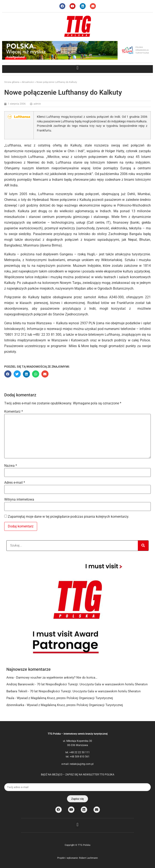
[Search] (143, 546)
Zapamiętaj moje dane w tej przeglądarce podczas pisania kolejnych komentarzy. (68, 517)
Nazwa (11, 466)
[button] (77, 68)
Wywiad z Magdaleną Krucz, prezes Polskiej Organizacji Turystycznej (65, 698)
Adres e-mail (15, 483)
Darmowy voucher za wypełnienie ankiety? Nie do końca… (57, 678)
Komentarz (14, 412)
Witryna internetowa (19, 500)
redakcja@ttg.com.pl (82, 764)
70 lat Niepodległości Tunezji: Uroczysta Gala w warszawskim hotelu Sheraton (92, 684)
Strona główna (12, 82)
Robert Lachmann (88, 858)
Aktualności (28, 82)
